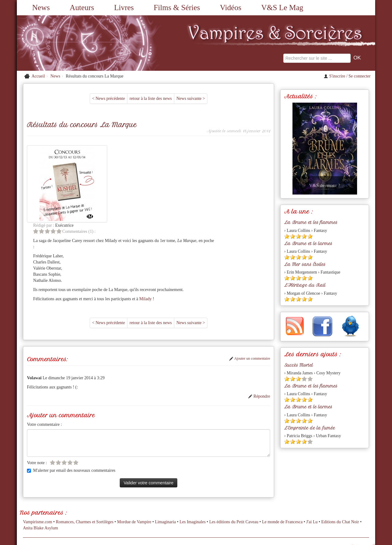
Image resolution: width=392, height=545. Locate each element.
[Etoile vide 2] (98, 154)
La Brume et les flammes (311, 222)
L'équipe (245, 500)
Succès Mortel (299, 365)
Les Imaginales (192, 473)
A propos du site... (194, 500)
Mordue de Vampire (134, 473)
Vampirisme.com (38, 473)
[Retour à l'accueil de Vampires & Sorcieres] (73, 43)
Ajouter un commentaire (250, 281)
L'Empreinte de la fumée (310, 428)
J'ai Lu (312, 473)
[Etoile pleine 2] (293, 236)
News (41, 8)
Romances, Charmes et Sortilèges (85, 473)
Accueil (38, 76)
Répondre (259, 319)
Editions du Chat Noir (340, 473)
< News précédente (109, 98)
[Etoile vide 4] (109, 154)
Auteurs (82, 8)
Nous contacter (160, 500)
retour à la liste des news (151, 98)
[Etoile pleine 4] (304, 236)
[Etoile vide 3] (104, 154)
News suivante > (191, 98)
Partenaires (223, 500)
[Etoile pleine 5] (310, 236)
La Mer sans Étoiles (305, 264)
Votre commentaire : (44, 347)
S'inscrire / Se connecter (347, 76)
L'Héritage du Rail (305, 285)
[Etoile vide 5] (115, 154)
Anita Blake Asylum (40, 479)
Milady (202, 222)
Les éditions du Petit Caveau (234, 473)
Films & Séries (177, 8)
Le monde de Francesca (282, 473)
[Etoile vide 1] (92, 154)
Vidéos (231, 8)
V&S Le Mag (282, 8)
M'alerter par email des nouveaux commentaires (71, 393)
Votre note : (37, 386)
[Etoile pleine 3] (298, 236)
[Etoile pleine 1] (287, 236)
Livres (124, 8)
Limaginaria (165, 473)
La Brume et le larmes (308, 244)
